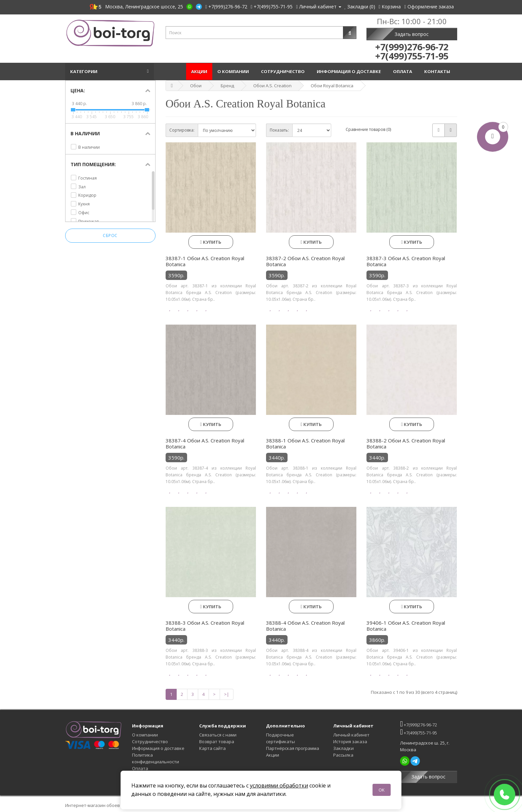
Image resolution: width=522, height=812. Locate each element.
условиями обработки (279, 785)
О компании (234, 71)
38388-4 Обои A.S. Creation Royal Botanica (305, 626)
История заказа (350, 742)
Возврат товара (217, 742)
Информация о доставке (350, 71)
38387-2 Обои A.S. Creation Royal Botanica (305, 261)
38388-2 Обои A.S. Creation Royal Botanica (406, 443)
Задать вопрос (412, 34)
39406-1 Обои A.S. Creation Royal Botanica (406, 626)
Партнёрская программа (293, 748)
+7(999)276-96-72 (419, 724)
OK (382, 790)
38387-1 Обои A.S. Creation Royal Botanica (205, 261)
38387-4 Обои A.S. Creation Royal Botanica (205, 443)
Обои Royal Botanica (332, 86)
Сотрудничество (284, 71)
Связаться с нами (218, 735)
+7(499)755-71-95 (419, 732)
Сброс (110, 235)
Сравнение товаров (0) (368, 129)
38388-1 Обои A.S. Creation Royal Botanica (305, 443)
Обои (196, 86)
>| (227, 694)
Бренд (227, 86)
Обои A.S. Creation (272, 86)
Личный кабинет (351, 735)
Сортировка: (182, 130)
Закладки (343, 748)
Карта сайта (212, 748)
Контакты (438, 71)
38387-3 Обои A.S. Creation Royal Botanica (406, 261)
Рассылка (343, 755)
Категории (85, 71)
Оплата (404, 71)
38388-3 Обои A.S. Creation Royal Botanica (205, 626)
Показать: (279, 130)
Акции (199, 71)
